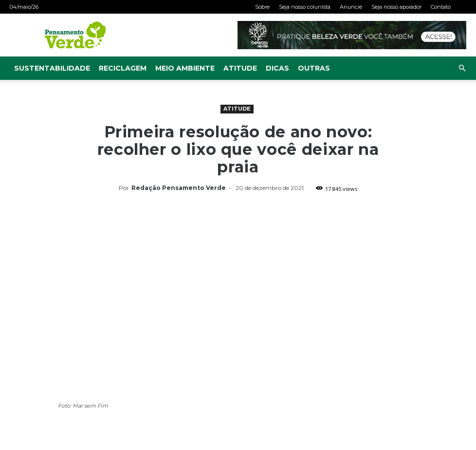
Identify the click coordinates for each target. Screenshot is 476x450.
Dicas (277, 68)
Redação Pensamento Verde (179, 188)
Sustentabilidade (52, 68)
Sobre (262, 7)
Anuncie (351, 7)
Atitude (240, 68)
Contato (441, 7)
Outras (314, 68)
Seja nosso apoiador (396, 7)
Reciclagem (123, 68)
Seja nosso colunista (305, 7)
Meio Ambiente (185, 68)
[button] (462, 68)
